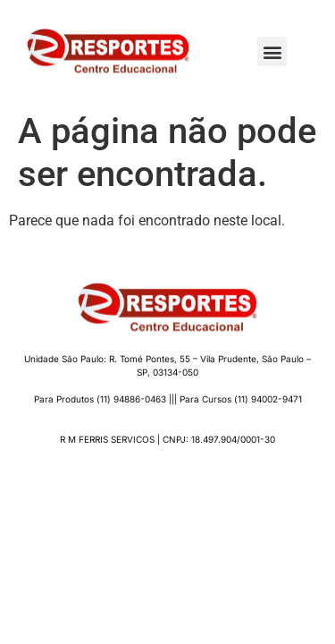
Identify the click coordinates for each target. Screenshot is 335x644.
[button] (272, 51)
